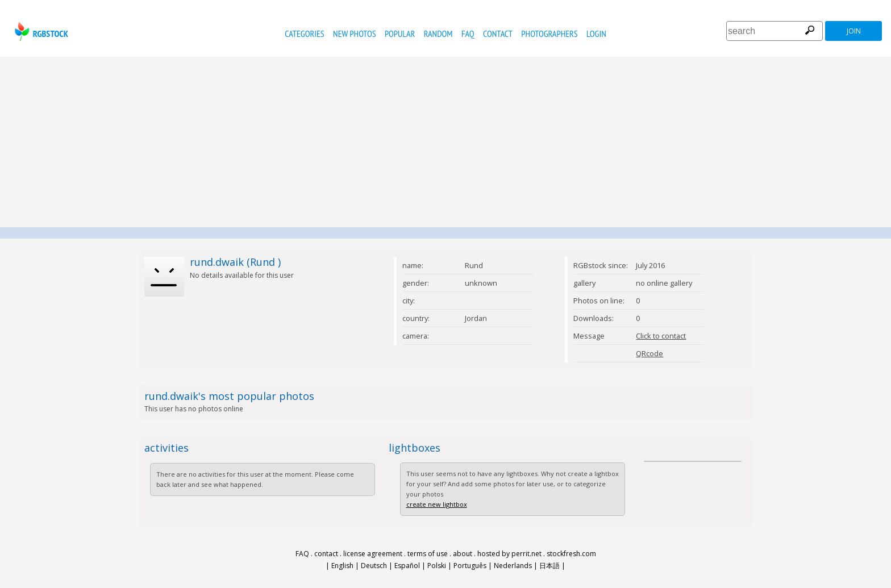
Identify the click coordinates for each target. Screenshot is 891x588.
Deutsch (374, 566)
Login (596, 34)
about (463, 554)
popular (400, 34)
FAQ (468, 34)
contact (498, 34)
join (854, 31)
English (342, 566)
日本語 (549, 566)
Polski (437, 566)
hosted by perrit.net (509, 554)
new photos (354, 34)
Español (407, 566)
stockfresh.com (571, 554)
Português (470, 566)
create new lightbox (437, 504)
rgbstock (40, 32)
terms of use (428, 554)
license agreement (373, 554)
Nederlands (513, 566)
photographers (549, 34)
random (438, 34)
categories (304, 34)
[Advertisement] (445, 142)
